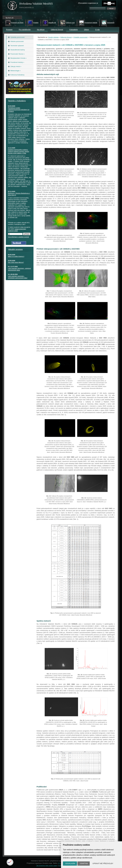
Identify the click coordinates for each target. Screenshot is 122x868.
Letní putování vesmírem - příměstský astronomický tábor (18, 277)
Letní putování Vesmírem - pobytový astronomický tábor (19, 269)
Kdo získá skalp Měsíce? (16, 262)
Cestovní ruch (70, 23)
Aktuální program (15, 249)
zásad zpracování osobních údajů (17, 230)
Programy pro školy (17, 23)
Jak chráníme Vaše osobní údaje (47, 866)
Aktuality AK (52, 23)
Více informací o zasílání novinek (18, 237)
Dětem (86, 30)
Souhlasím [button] (70, 863)
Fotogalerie (74, 30)
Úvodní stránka (53, 37)
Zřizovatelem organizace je (88, 3)
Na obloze (41, 30)
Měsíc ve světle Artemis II (16, 257)
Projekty (36, 23)
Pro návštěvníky (25, 30)
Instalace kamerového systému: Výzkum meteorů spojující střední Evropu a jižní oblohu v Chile (19, 152)
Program (9, 30)
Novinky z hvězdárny (17, 101)
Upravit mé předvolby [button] (103, 863)
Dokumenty (111, 23)
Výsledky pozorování (81, 37)
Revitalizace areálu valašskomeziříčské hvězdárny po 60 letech (19, 110)
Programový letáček (91, 23)
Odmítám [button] (84, 863)
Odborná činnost (57, 30)
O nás (97, 30)
